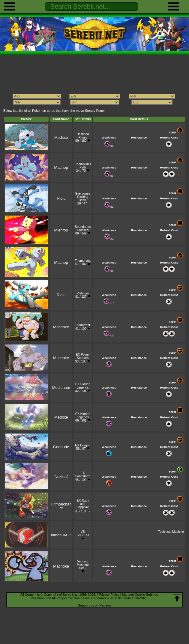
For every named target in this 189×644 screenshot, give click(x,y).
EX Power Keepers (83, 356)
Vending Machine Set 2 (83, 565)
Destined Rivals (83, 136)
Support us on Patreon (94, 605)
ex (61, 506)
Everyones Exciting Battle (83, 197)
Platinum (83, 293)
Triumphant (83, 261)
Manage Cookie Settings (140, 595)
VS (83, 532)
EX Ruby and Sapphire (83, 504)
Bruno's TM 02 (61, 535)
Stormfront (83, 325)
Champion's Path (83, 166)
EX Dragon (83, 445)
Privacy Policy (109, 595)
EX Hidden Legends (83, 386)
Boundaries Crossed (83, 228)
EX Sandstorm (83, 475)
